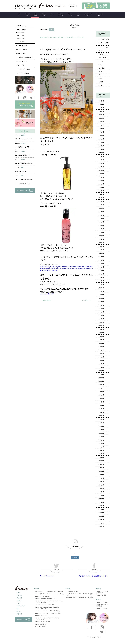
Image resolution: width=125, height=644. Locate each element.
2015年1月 (101, 520)
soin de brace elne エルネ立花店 (103, 605)
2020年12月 (102, 322)
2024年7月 (101, 177)
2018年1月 (101, 416)
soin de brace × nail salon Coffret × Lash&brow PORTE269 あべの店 (47, 608)
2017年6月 (101, 433)
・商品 (17, 609)
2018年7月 (101, 399)
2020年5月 (101, 340)
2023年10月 (102, 208)
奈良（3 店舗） (21, 35)
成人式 (100, 65)
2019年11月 (101, 350)
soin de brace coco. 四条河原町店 (102, 592)
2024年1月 (101, 198)
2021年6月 (101, 305)
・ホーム (18, 593)
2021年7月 (101, 302)
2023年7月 (101, 219)
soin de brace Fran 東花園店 (42, 622)
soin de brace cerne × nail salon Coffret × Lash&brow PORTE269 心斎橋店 (49, 602)
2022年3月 (101, 274)
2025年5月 (101, 142)
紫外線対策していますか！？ (22, 171)
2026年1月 (101, 115)
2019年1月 (101, 385)
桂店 (22, 176)
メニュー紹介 (102, 58)
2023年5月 (101, 226)
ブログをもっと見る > (25, 184)
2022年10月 (102, 250)
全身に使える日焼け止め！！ (22, 155)
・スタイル (18, 601)
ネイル (21, 145)
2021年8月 (101, 298)
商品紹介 (101, 54)
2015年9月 (101, 492)
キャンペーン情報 (103, 47)
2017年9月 (101, 426)
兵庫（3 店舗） (21, 41)
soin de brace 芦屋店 (102, 608)
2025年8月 (101, 132)
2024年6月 (101, 180)
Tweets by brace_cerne (47, 576)
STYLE (44, 15)
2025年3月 (101, 149)
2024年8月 (101, 174)
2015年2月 (101, 516)
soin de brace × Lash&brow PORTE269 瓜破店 (47, 611)
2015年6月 (101, 502)
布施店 (22, 168)
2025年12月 (102, 118)
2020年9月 (101, 333)
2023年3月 (101, 232)
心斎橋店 (23, 135)
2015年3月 (101, 513)
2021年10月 (102, 291)
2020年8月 (101, 336)
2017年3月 (101, 440)
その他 (100, 85)
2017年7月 (101, 430)
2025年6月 (101, 139)
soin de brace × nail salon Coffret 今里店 (46, 599)
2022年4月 (101, 270)
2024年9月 (101, 170)
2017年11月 (101, 423)
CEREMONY (88, 15)
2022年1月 (101, 281)
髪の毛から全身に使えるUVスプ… (24, 163)
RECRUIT (100, 15)
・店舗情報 (18, 595)
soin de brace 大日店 (40, 616)
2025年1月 (101, 156)
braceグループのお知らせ (104, 43)
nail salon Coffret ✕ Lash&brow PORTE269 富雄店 (80, 598)
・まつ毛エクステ (20, 606)
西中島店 (23, 151)
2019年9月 (101, 357)
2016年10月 (102, 454)
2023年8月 (101, 215)
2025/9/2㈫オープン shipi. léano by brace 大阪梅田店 (49, 594)
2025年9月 (101, 129)
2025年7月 (101, 136)
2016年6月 (101, 468)
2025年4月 (101, 146)
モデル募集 (102, 68)
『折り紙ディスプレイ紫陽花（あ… (24, 179)
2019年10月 (102, 354)
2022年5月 (101, 267)
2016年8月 (101, 461)
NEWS (70, 15)
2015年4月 (101, 509)
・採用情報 (18, 614)
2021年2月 (101, 315)
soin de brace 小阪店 (40, 624)
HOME (19, 15)
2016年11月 (101, 450)
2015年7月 (101, 499)
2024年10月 (102, 167)
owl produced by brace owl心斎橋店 (45, 605)
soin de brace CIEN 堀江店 (42, 596)
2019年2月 (101, 381)
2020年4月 (101, 343)
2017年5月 (101, 437)
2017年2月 (101, 443)
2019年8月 (101, 360)
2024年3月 (101, 191)
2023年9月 (101, 212)
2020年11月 (101, 326)
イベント (101, 51)
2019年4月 (101, 374)
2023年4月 (101, 229)
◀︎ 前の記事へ (47, 300)
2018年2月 (101, 412)
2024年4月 (101, 187)
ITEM (78, 15)
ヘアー (45, 34)
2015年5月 (101, 506)
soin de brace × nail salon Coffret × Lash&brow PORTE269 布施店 (47, 619)
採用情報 (101, 82)
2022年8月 (101, 257)
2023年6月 (101, 222)
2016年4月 (101, 471)
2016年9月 (101, 457)
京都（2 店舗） (21, 38)
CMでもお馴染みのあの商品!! (23, 147)
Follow (75, 558)
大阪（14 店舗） (21, 33)
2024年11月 (101, 163)
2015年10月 (102, 489)
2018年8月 (101, 395)
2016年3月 (101, 475)
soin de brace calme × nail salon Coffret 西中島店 (48, 613)
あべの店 (23, 143)
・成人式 (18, 611)
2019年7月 (101, 364)
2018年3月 (101, 409)
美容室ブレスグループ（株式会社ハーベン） (93, 576)
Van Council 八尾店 (40, 627)
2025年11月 (101, 122)
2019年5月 (101, 371)
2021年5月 (101, 309)
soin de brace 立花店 (102, 602)
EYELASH (61, 15)
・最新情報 (18, 598)
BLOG (35, 15)
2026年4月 (101, 104)
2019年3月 (101, 378)
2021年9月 (101, 295)
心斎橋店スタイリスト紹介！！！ (24, 139)
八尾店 (51, 30)
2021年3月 (101, 312)
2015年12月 (102, 482)
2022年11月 (101, 246)
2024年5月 (101, 184)
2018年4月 (101, 405)
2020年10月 (102, 329)
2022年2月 (101, 277)
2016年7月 (101, 464)
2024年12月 (102, 160)
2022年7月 (101, 260)
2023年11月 (101, 205)
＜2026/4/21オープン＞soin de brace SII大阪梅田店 (49, 591)
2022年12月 (102, 243)
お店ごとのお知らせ (104, 39)
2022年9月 (101, 253)
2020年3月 (101, 347)
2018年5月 (101, 402)
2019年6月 (101, 367)
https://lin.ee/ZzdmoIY (47, 294)
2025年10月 (102, 125)
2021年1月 (101, 319)
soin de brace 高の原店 (72, 591)
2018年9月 (101, 392)
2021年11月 (101, 288)
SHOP (27, 15)
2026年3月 (101, 108)
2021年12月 (102, 284)
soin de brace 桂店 (101, 595)
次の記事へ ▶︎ (87, 300)
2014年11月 (101, 527)
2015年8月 (101, 495)
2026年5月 (101, 101)
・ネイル (18, 603)
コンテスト (102, 72)
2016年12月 (102, 447)
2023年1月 (101, 239)
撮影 (100, 75)
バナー (100, 89)
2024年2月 (101, 194)
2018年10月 (102, 388)
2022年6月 (101, 264)
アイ (25, 145)
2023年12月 (102, 201)
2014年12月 (102, 523)
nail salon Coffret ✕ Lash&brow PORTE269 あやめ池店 (80, 594)
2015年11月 (101, 485)
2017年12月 (102, 419)
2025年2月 (101, 153)
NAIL (52, 15)
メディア (101, 61)
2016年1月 (101, 478)
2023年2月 (101, 236)
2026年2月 (101, 111)
